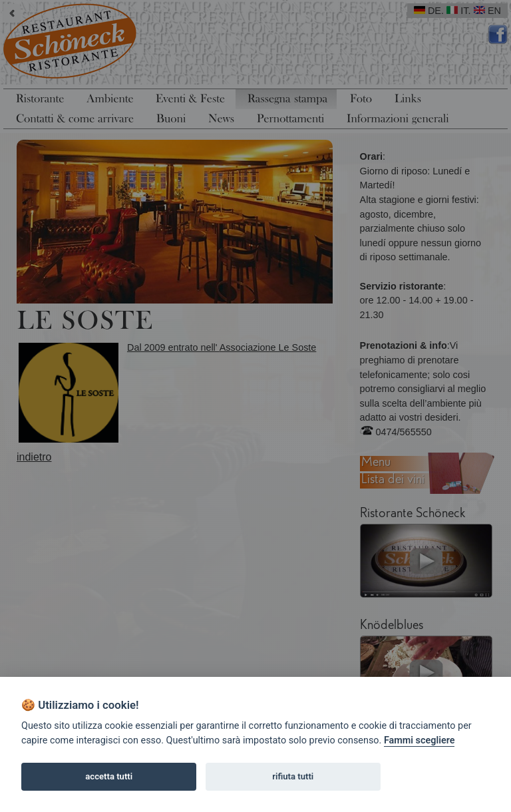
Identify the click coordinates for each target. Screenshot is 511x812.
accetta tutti (109, 776)
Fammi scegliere (420, 740)
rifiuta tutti (293, 776)
